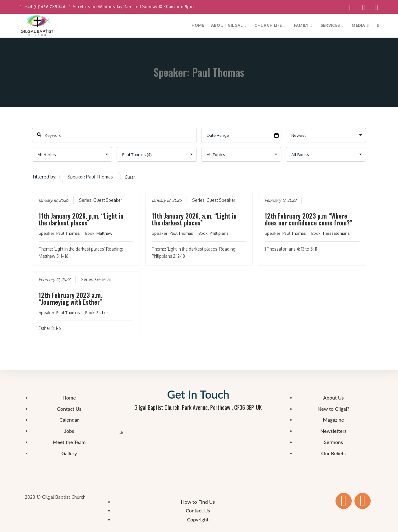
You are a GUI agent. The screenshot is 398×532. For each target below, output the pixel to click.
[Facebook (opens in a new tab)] (350, 7)
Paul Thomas (68, 233)
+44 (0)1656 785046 (46, 7)
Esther (102, 312)
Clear (130, 177)
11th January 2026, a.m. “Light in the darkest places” (194, 219)
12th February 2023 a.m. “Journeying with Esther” (70, 298)
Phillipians (219, 233)
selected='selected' (157, 154)
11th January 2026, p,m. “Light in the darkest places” (81, 219)
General (103, 279)
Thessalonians (336, 233)
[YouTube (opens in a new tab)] (363, 7)
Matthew (104, 233)
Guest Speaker (108, 200)
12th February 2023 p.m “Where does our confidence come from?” (308, 219)
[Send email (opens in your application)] (374, 7)
